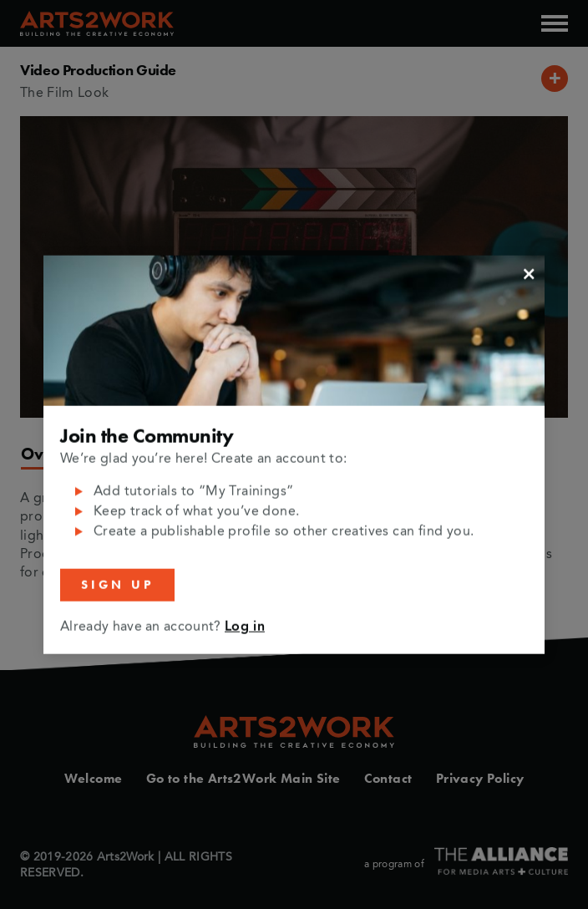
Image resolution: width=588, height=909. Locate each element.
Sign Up (117, 585)
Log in (245, 627)
